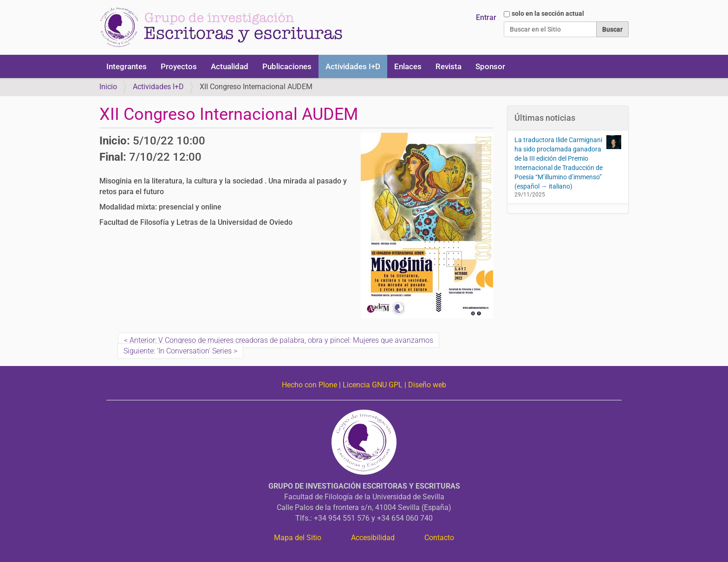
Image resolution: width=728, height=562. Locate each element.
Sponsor (490, 66)
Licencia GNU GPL (373, 385)
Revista (448, 66)
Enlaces (408, 66)
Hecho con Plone (309, 385)
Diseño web (427, 385)
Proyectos (179, 66)
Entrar (486, 17)
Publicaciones (287, 66)
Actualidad (230, 66)
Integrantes (127, 66)
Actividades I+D (353, 66)
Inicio (108, 87)
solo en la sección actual (548, 13)
